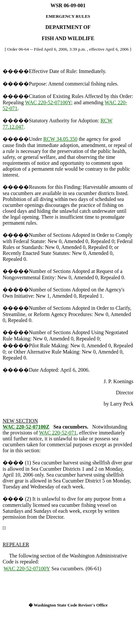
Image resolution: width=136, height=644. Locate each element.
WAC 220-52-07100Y (48, 102)
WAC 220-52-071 (58, 433)
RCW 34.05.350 (60, 139)
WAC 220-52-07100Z (26, 427)
